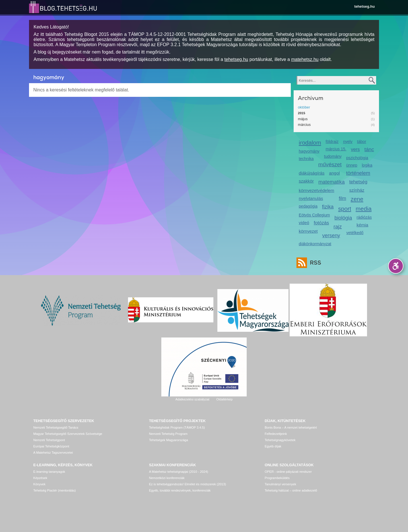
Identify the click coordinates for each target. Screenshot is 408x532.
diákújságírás (312, 173)
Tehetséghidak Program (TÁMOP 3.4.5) (177, 427)
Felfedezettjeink (276, 434)
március (304, 125)
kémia (362, 225)
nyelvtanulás (311, 198)
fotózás (322, 223)
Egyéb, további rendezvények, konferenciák (180, 490)
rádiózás (364, 217)
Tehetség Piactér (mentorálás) (54, 490)
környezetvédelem (317, 190)
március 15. (336, 149)
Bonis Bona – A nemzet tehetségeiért (291, 427)
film (343, 198)
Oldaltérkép (224, 399)
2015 (302, 113)
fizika (328, 207)
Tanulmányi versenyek (280, 484)
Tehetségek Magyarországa (169, 440)
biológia (343, 218)
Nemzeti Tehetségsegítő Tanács (56, 427)
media (364, 209)
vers (355, 149)
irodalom (310, 143)
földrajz (332, 142)
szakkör (306, 181)
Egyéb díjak (273, 446)
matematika (332, 182)
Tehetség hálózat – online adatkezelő (291, 490)
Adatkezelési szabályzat (192, 399)
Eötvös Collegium (314, 215)
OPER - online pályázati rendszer (288, 472)
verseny (331, 236)
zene (357, 199)
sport (345, 209)
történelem (358, 173)
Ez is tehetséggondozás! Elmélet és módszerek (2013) (188, 484)
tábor (362, 142)
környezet (308, 231)
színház (357, 190)
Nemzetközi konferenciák (167, 478)
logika (367, 165)
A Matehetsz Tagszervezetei (53, 453)
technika (306, 159)
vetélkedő (355, 233)
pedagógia (308, 206)
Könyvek (39, 484)
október (304, 107)
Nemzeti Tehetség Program (168, 434)
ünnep (352, 165)
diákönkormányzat (315, 244)
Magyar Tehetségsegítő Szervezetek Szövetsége (68, 434)
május (303, 119)
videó (304, 223)
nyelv (348, 142)
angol (335, 173)
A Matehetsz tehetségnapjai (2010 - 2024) (179, 472)
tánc (369, 150)
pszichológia (357, 158)
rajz (338, 227)
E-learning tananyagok (49, 472)
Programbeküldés (277, 478)
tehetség (358, 182)
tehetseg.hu (364, 6)
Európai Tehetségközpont (51, 446)
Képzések (40, 478)
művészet (330, 164)
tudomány (333, 156)
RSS (314, 263)
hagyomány (309, 151)
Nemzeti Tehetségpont (49, 440)
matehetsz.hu (305, 59)
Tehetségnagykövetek (280, 440)
